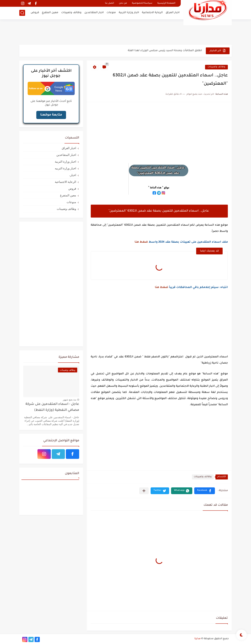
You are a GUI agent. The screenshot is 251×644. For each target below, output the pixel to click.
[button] (205, 491)
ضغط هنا (141, 242)
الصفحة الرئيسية (166, 3)
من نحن (123, 3)
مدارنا (198, 639)
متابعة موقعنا (51, 115)
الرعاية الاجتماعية (152, 13)
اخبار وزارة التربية (129, 13)
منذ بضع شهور (70, 400)
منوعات (111, 13)
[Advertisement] (126, 32)
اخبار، (73, 175)
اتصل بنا (109, 3)
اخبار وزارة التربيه (65, 168)
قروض (35, 13)
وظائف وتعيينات (71, 13)
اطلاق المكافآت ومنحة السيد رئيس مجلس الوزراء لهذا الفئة (165, 51)
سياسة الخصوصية (142, 3)
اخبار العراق (173, 13)
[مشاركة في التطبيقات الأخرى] (144, 491)
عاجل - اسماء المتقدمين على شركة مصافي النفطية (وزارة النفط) (52, 407)
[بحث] (22, 13)
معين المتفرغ (50, 13)
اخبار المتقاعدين (94, 13)
